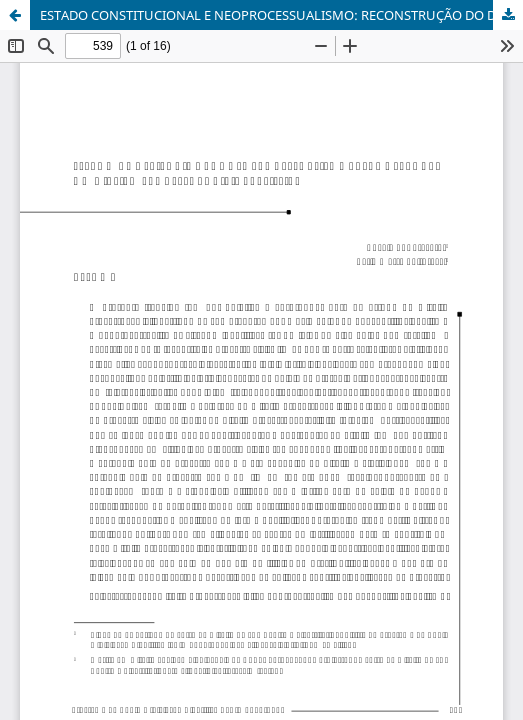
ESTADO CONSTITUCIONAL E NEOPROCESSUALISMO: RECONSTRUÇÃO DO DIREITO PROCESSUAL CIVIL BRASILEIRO (281, 15)
